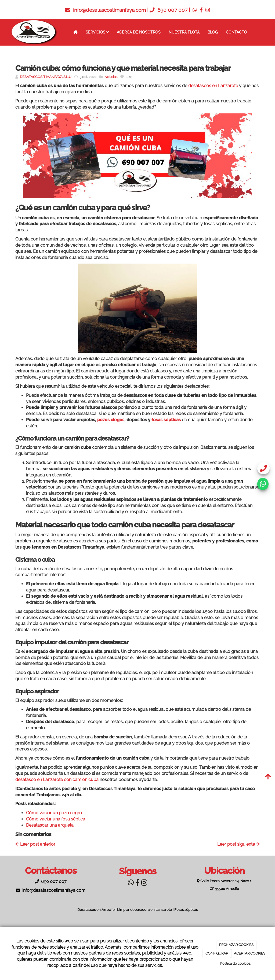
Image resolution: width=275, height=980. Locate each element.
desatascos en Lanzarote (213, 86)
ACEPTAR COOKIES (250, 953)
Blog (213, 32)
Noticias (111, 77)
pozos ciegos (111, 420)
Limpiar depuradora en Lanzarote (144, 910)
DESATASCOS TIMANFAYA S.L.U (46, 77)
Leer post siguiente (238, 844)
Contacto (236, 32)
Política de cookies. (236, 964)
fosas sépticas (166, 420)
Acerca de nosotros (139, 32)
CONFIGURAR (217, 953)
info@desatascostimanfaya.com (109, 10)
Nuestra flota (184, 32)
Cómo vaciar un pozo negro (54, 813)
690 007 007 (172, 10)
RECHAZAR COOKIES (236, 945)
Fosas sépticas (186, 910)
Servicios (97, 32)
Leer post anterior (35, 844)
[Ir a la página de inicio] (34, 32)
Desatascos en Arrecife (96, 910)
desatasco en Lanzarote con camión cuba (57, 780)
